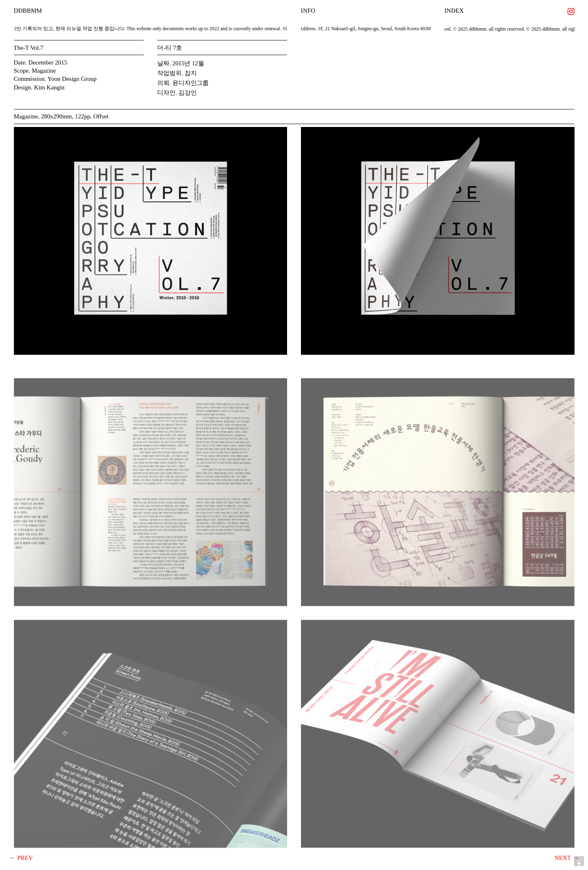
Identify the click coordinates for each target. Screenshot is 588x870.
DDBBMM (28, 11)
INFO (308, 11)
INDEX (454, 11)
